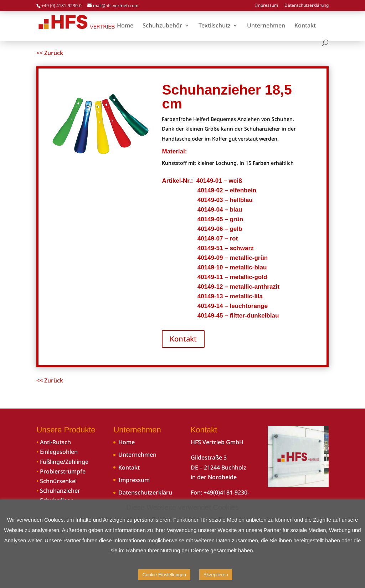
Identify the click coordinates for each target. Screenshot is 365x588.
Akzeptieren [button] (216, 575)
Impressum (267, 6)
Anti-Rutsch (55, 442)
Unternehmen (137, 455)
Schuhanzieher (60, 491)
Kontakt (183, 339)
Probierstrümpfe (63, 471)
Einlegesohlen (59, 452)
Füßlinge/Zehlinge (64, 462)
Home (127, 442)
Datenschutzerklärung (307, 6)
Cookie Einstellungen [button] (164, 575)
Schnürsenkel (58, 481)
